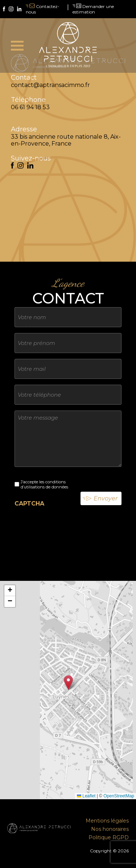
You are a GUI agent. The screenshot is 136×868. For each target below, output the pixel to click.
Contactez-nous (43, 9)
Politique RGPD (109, 837)
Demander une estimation (93, 9)
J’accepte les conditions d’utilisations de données (44, 484)
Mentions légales (107, 821)
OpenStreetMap (119, 796)
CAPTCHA (29, 504)
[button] (68, 683)
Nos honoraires (110, 829)
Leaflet (86, 796)
